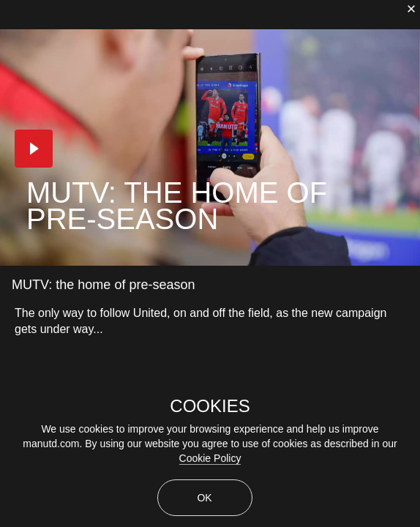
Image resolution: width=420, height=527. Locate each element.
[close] (411, 9)
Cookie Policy (210, 458)
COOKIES (210, 406)
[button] (34, 149)
